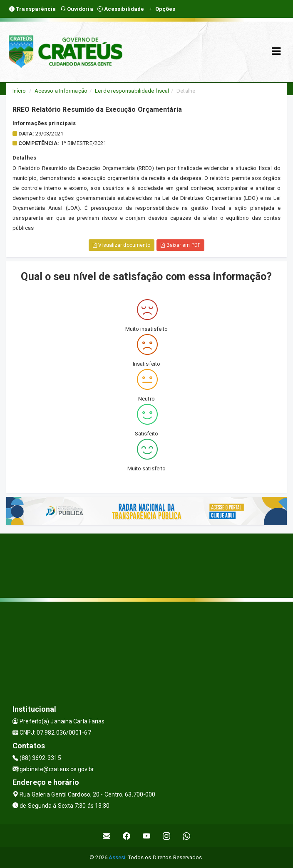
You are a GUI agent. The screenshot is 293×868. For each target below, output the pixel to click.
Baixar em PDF (180, 245)
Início (19, 91)
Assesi (117, 857)
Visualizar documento (122, 245)
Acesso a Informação (61, 91)
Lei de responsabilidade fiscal (132, 91)
